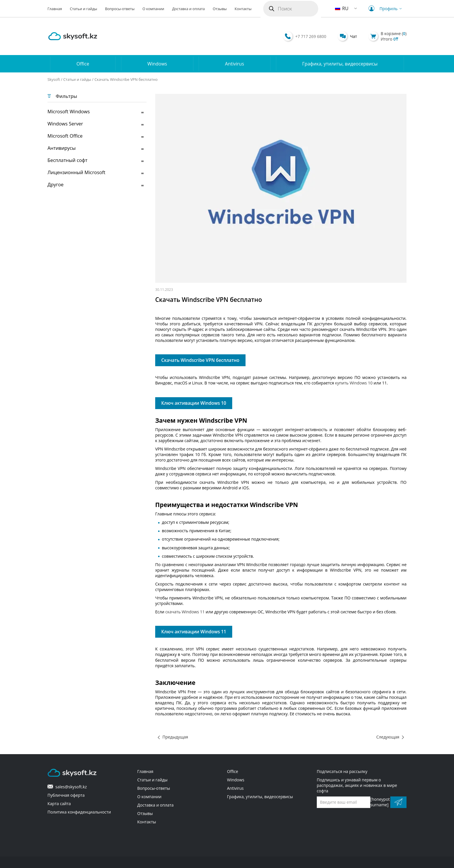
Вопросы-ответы (120, 9)
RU (342, 8)
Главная (55, 9)
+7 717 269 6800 (311, 36)
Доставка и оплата (188, 9)
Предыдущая (175, 737)
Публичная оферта (66, 795)
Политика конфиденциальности (79, 812)
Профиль (386, 9)
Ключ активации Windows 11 (194, 632)
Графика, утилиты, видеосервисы (340, 64)
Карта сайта (59, 804)
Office (83, 64)
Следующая (388, 737)
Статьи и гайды (83, 9)
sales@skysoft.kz (67, 787)
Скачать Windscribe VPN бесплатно (200, 360)
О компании (153, 9)
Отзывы (220, 9)
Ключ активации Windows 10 (194, 403)
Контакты (243, 9)
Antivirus (235, 64)
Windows (157, 64)
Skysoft (54, 79)
